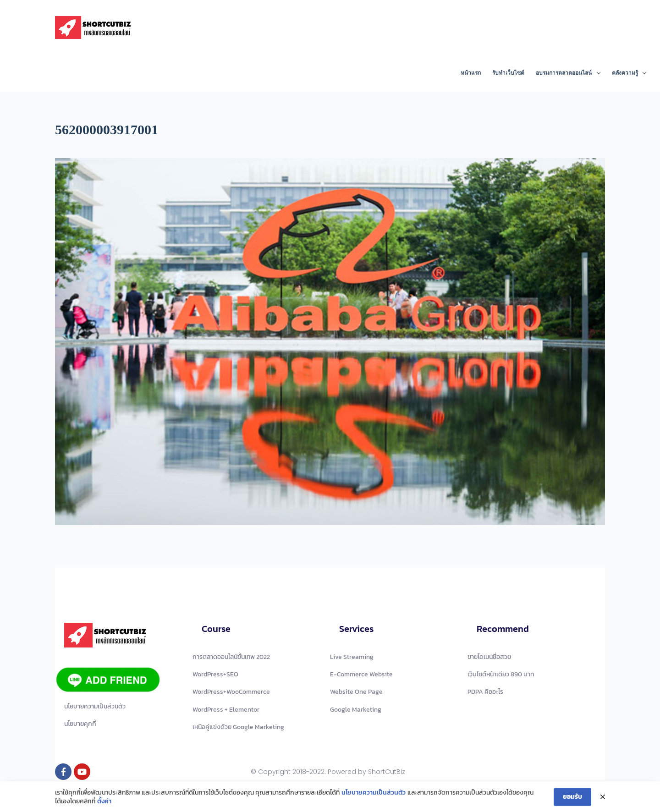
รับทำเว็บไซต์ (508, 73)
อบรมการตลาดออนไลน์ (570, 73)
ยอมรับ (572, 798)
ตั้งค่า (104, 803)
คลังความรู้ (629, 73)
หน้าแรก (471, 73)
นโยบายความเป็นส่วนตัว (374, 795)
